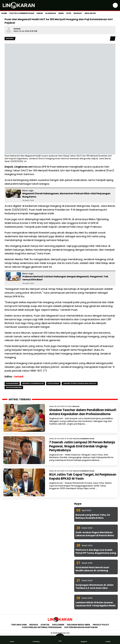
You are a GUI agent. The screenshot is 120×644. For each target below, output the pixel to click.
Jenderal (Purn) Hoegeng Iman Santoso (80, 383)
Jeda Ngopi (90, 13)
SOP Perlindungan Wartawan (81, 627)
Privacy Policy (101, 625)
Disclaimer (58, 625)
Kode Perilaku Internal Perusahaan (42, 627)
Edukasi (78, 13)
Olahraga (51, 13)
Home (4, 13)
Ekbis (61, 13)
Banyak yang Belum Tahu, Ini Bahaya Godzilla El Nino (93, 516)
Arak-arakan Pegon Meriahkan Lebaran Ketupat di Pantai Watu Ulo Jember (95, 536)
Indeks (108, 640)
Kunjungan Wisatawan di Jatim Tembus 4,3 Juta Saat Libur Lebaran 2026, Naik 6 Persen (95, 588)
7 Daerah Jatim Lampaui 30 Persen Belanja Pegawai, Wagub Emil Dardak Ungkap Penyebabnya (82, 446)
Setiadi (17, 29)
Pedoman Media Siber (78, 625)
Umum (40, 13)
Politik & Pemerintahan (22, 13)
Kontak (45, 625)
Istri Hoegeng (53, 383)
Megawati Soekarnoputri (33, 383)
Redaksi (34, 625)
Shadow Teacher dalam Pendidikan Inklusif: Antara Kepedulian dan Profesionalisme (83, 412)
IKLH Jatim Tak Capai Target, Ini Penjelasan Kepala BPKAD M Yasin (83, 477)
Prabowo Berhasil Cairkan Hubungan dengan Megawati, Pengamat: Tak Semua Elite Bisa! (65, 278)
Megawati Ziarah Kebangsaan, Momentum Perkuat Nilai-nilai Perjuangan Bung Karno (66, 195)
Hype (69, 13)
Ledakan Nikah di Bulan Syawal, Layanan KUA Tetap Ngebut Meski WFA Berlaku (96, 606)
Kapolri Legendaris (14, 387)
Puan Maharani (12, 383)
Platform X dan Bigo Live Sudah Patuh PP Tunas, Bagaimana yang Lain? (96, 553)
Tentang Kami (19, 625)
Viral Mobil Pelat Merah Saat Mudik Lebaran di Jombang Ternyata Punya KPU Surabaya (94, 571)
